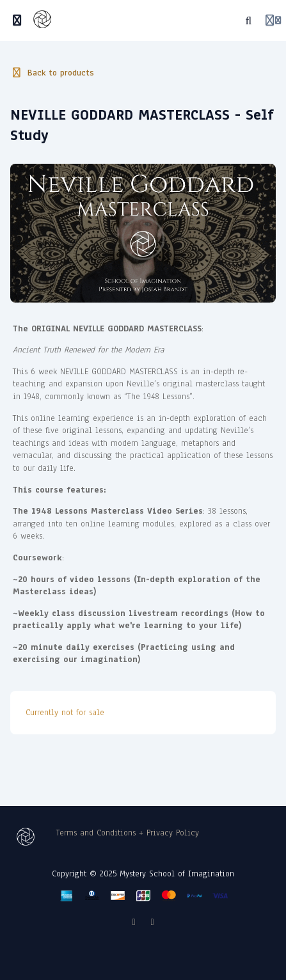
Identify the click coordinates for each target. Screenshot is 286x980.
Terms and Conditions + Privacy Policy (128, 833)
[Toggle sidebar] (17, 20)
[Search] (249, 20)
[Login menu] (273, 20)
